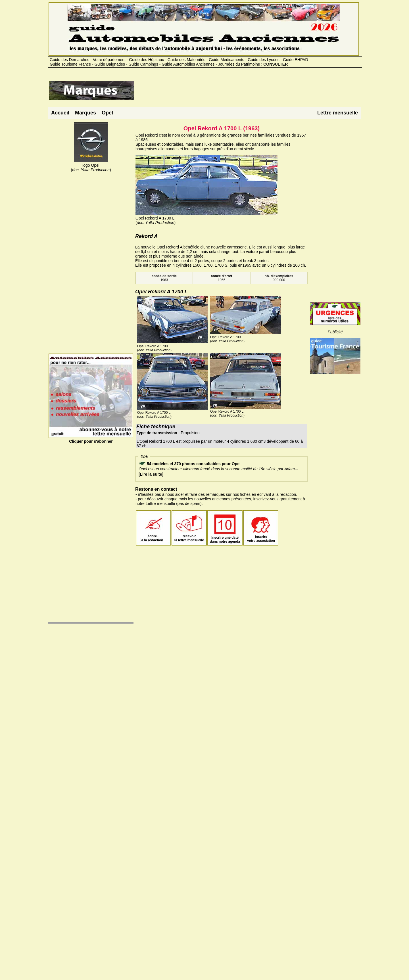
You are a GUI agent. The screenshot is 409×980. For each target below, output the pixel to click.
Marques (85, 113)
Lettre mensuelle (338, 113)
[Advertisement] (238, 93)
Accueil (60, 113)
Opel (107, 113)
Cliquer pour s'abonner (91, 439)
